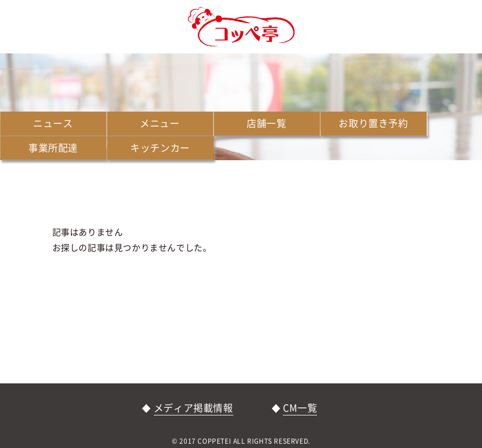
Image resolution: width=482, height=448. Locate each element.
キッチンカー (160, 148)
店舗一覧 (266, 123)
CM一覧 (300, 408)
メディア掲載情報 (193, 408)
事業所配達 (53, 148)
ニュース (53, 123)
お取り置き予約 (373, 123)
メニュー (160, 123)
